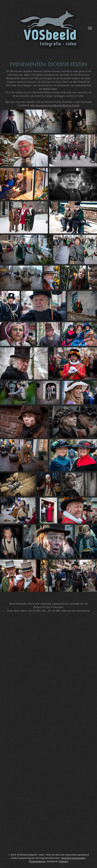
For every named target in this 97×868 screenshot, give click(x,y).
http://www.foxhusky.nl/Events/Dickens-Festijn (55, 105)
